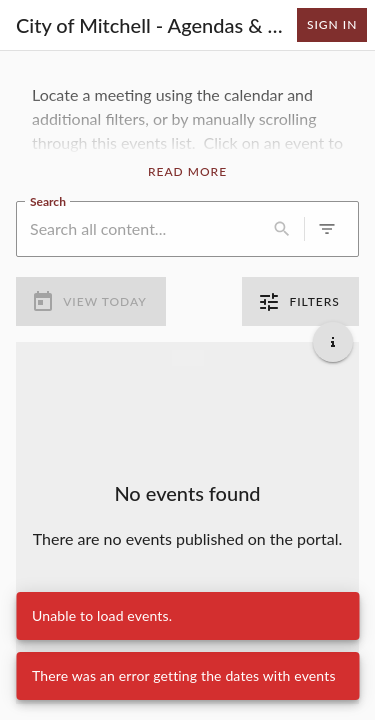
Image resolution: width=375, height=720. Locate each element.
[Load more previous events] (188, 358)
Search (48, 200)
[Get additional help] (333, 342)
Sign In (332, 25)
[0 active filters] (327, 229)
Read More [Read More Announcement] (187, 172)
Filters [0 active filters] (300, 302)
